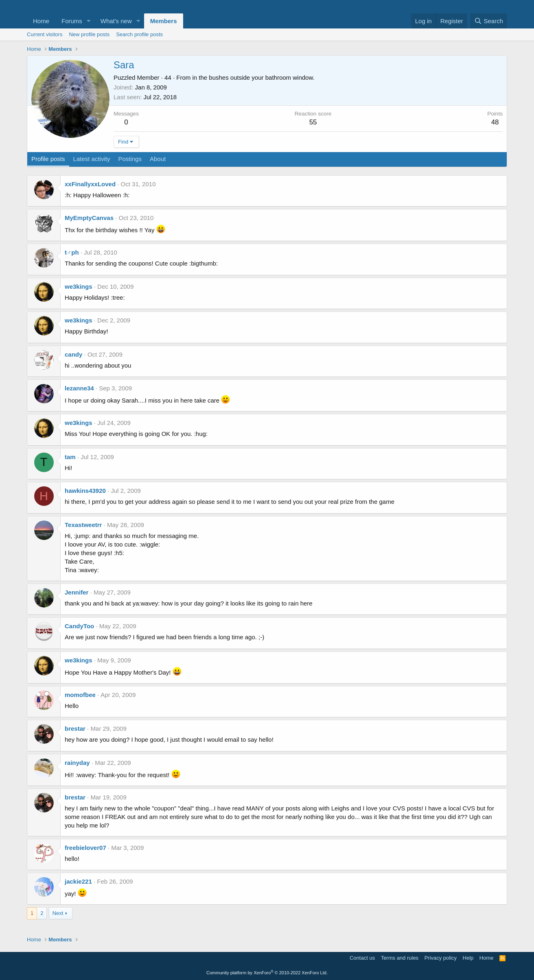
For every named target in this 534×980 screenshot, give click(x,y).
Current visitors (45, 34)
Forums (72, 21)
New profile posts (89, 34)
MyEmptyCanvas (89, 218)
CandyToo (79, 626)
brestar (75, 728)
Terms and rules (400, 958)
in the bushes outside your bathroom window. (253, 77)
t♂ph (72, 252)
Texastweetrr (83, 525)
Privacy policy (441, 958)
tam (70, 457)
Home (41, 21)
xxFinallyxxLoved (90, 184)
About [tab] (158, 159)
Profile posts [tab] (48, 159)
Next (58, 913)
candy (73, 354)
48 (495, 122)
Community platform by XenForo (267, 973)
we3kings (79, 286)
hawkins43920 (85, 491)
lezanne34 (79, 388)
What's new (116, 21)
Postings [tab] (130, 159)
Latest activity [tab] (92, 159)
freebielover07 (85, 848)
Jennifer (77, 592)
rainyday (77, 763)
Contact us (362, 958)
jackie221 (78, 881)
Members (164, 21)
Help (468, 958)
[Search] (489, 21)
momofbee (80, 695)
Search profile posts (139, 34)
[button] (89, 21)
